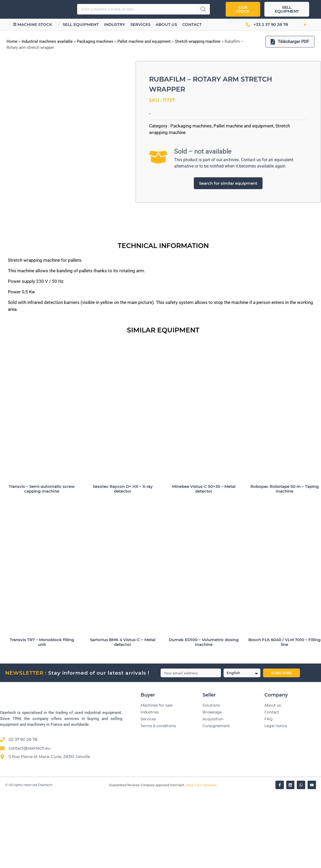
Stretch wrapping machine (198, 41)
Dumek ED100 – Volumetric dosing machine (204, 717)
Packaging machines (95, 41)
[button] (299, 25)
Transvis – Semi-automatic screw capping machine (42, 564)
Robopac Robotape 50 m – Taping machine (285, 564)
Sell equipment (82, 24)
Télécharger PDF (290, 42)
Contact (193, 24)
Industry (115, 24)
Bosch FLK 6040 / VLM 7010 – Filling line (284, 717)
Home (12, 41)
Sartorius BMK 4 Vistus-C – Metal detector (123, 717)
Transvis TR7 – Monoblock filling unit (42, 717)
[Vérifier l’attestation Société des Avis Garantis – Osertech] (106, 861)
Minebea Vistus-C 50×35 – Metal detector (204, 564)
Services (141, 24)
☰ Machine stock (33, 24)
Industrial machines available (47, 41)
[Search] (203, 9)
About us (167, 24)
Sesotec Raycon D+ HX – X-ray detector (123, 564)
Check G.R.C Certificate (201, 861)
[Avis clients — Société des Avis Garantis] (220, 827)
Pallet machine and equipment (144, 41)
